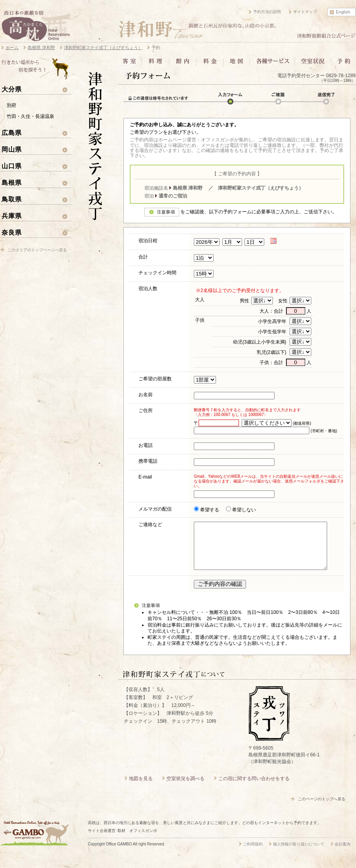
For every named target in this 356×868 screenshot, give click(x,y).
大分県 (12, 89)
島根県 (12, 182)
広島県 (12, 133)
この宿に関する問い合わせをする (254, 788)
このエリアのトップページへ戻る (37, 250)
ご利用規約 (253, 854)
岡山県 (12, 149)
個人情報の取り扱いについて (299, 854)
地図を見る (141, 788)
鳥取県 (12, 199)
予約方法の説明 (267, 12)
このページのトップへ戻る (322, 808)
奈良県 (12, 232)
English (343, 12)
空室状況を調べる (186, 788)
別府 (11, 105)
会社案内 (343, 854)
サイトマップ (305, 12)
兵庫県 (12, 216)
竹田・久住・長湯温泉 (30, 116)
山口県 (12, 166)
